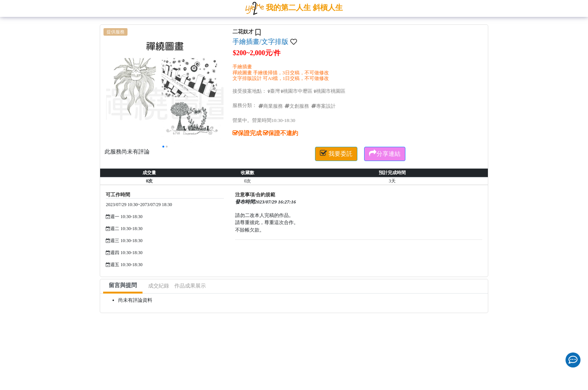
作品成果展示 (190, 286)
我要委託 (336, 153)
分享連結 (385, 153)
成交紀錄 (159, 286)
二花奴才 (243, 32)
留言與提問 (123, 285)
